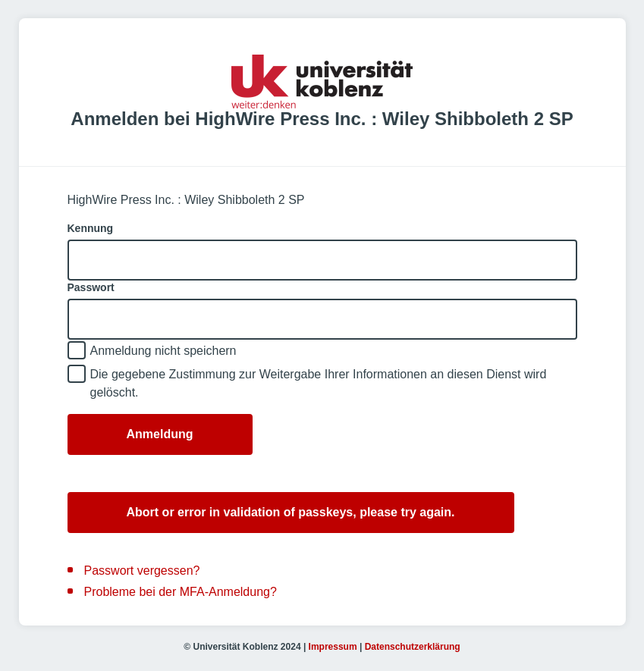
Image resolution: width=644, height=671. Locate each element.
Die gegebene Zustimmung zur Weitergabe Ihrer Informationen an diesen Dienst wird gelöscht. (319, 383)
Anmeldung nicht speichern (163, 351)
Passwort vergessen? (142, 571)
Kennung (91, 228)
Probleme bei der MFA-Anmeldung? (181, 592)
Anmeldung (160, 434)
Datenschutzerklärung (413, 647)
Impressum (333, 647)
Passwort (91, 287)
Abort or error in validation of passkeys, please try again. (291, 512)
